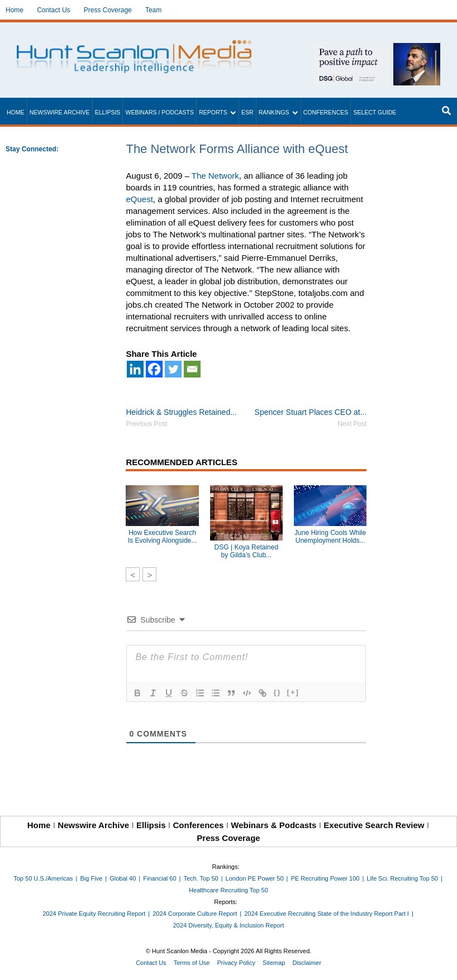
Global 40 (123, 878)
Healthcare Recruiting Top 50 (229, 890)
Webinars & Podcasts (273, 825)
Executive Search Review (374, 825)
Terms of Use (192, 963)
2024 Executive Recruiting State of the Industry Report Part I (327, 914)
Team (153, 10)
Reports (213, 112)
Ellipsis (108, 112)
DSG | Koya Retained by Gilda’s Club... (247, 551)
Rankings (274, 112)
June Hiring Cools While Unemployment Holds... (330, 537)
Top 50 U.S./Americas (43, 878)
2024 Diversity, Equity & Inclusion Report (229, 925)
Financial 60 (160, 878)
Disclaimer (306, 963)
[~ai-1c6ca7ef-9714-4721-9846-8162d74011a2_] (375, 49)
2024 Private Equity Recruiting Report (94, 914)
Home (15, 10)
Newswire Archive (60, 112)
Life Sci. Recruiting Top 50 (402, 878)
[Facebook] (154, 369)
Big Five (92, 878)
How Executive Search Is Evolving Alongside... (162, 537)
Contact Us (53, 10)
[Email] (192, 369)
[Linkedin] (135, 369)
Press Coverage (108, 10)
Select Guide (375, 112)
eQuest (139, 199)
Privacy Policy (236, 963)
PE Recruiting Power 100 (325, 878)
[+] (293, 692)
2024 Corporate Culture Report (195, 914)
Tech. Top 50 (201, 878)
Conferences (326, 112)
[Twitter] (173, 369)
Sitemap (274, 963)
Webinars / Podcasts (160, 112)
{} (277, 692)
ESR (247, 112)
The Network (215, 176)
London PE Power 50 (255, 878)
